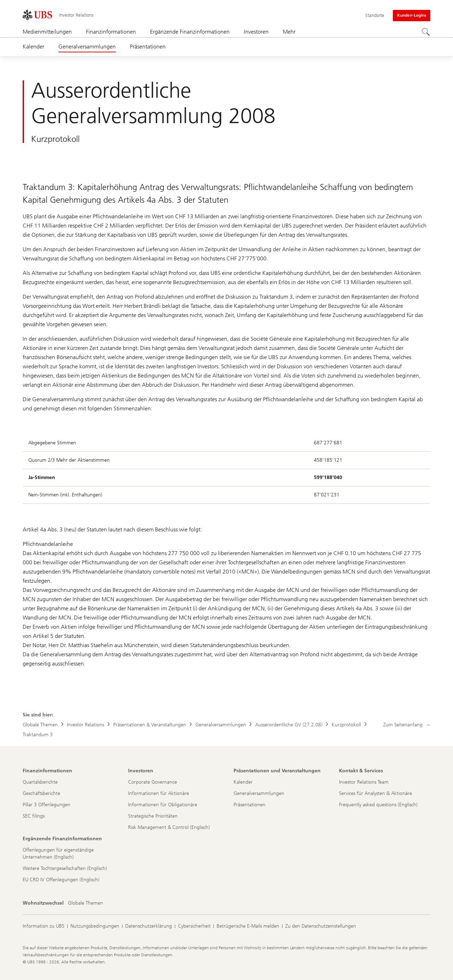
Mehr (289, 32)
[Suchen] (426, 32)
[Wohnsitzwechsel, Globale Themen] (85, 903)
